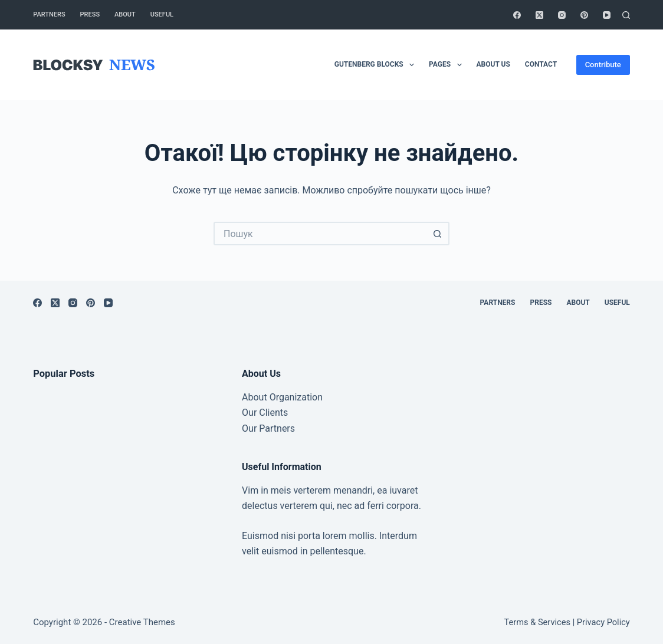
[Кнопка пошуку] (438, 234)
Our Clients (265, 413)
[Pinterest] (584, 15)
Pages (447, 65)
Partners (49, 14)
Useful (162, 14)
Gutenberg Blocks (377, 65)
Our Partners (268, 428)
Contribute (603, 65)
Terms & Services (537, 622)
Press (90, 14)
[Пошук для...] (320, 234)
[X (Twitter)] (539, 15)
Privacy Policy (603, 622)
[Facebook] (517, 15)
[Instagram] (562, 15)
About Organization (282, 397)
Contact (541, 64)
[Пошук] (626, 15)
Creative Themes (142, 622)
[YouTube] (607, 15)
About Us (493, 64)
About (125, 14)
